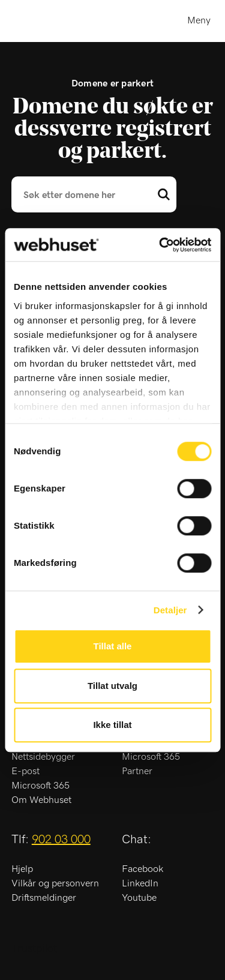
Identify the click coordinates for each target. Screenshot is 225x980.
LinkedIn (140, 883)
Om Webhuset (41, 800)
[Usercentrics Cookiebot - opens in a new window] (160, 245)
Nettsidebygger (43, 757)
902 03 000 (61, 840)
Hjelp (22, 869)
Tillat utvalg (112, 686)
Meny (199, 20)
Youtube (139, 898)
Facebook (142, 869)
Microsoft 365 (40, 786)
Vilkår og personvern (55, 883)
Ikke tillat (112, 725)
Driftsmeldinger (44, 898)
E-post (25, 771)
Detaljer (170, 610)
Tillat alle (113, 646)
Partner (137, 771)
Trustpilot (34, 949)
